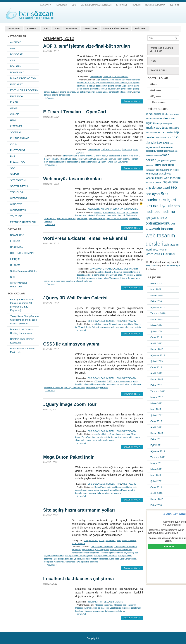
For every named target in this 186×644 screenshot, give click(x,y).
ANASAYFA (46, 5)
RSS (153, 61)
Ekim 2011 (156, 439)
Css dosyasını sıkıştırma (102, 547)
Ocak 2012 (156, 421)
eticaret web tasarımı (95, 159)
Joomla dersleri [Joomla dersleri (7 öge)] (164, 170)
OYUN (14, 144)
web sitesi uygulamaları (131, 384)
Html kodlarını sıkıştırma (121, 550)
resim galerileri (122, 327)
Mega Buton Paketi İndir (68, 457)
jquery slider (128, 437)
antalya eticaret (70, 156)
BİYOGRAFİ (17, 54)
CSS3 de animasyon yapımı (120, 381)
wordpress (103, 559)
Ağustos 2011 (158, 451)
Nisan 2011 (156, 469)
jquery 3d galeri (110, 324)
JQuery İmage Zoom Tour (70, 404)
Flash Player (173, 266)
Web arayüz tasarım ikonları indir (111, 215)
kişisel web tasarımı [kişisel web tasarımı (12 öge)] (168, 178)
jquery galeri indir (125, 324)
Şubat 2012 (157, 415)
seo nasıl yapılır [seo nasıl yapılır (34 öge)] (159, 206)
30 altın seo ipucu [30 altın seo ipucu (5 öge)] (170, 114)
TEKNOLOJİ (17, 192)
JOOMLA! (15, 132)
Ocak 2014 (156, 337)
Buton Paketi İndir (102, 487)
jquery (127, 434)
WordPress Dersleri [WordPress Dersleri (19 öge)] (160, 254)
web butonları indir (93, 493)
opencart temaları (89, 162)
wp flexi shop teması (83, 281)
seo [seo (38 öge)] (174, 187)
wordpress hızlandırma (54, 562)
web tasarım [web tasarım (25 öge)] (163, 229)
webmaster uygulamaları (97, 387)
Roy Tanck (151, 266)
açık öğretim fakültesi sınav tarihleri (111, 83)
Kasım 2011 (157, 433)
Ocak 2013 (156, 367)
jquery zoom (91, 440)
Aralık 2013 (156, 343)
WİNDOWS (16, 204)
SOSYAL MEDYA (19, 186)
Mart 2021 (156, 289)
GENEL (14, 108)
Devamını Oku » (132, 101)
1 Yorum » (50, 98)
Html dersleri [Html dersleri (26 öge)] (164, 165)
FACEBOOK (17, 96)
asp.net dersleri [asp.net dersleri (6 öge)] (166, 132)
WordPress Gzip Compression (123, 559)
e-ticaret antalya (85, 156)
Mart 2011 (156, 475)
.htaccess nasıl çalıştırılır (125, 605)
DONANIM (72, 29)
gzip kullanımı (88, 550)
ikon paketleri (132, 212)
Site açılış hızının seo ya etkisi (68, 559)
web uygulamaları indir (74, 387)
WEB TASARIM (18, 198)
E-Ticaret (116, 272)
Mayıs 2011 (157, 463)
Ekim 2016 (156, 301)
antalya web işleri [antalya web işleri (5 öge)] (164, 123)
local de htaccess (101, 608)
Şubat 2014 (157, 331)
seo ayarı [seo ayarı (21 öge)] (153, 194)
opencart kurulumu (57, 162)
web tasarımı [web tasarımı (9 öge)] (172, 245)
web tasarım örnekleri (54, 387)
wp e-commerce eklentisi (62, 281)
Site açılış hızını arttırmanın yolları (79, 510)
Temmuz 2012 (158, 391)
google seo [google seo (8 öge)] (163, 160)
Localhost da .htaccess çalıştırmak (125, 608)
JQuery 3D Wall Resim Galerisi (75, 298)
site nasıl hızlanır (90, 559)
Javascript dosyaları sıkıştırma (85, 553)
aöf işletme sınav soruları (68, 92)
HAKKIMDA (61, 5)
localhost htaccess (84, 611)
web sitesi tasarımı (97, 218)
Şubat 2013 (157, 361)
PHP (13, 156)
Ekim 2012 (156, 385)
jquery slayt (116, 437)
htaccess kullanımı (84, 608)
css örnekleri (100, 434)
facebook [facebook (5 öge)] (174, 151)
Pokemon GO (17, 162)
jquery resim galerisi (101, 437)
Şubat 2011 (157, 481)
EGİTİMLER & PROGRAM (24, 90)
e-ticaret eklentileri (129, 272)
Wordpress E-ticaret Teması (122, 278)
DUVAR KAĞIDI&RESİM (116, 29)
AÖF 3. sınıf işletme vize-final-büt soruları (87, 46)
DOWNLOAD (90, 29)
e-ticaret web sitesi (68, 159)
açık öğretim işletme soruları (109, 86)
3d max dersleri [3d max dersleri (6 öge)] (154, 114)
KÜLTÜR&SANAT (20, 138)
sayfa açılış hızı (131, 553)
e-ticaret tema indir (129, 156)
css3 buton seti (129, 487)
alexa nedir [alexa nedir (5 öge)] (157, 119)
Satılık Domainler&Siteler (96, 5)
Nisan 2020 (156, 295)
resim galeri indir (107, 327)
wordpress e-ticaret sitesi (97, 278)
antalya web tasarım (29, 14)
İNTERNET (16, 126)
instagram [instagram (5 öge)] (150, 170)
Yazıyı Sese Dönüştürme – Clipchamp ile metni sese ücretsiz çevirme (24, 320)
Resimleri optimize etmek (111, 553)
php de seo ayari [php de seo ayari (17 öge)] (158, 188)
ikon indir (121, 212)
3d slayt (98, 324)
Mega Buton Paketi (118, 490)
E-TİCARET (122, 5)
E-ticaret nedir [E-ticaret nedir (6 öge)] (161, 151)
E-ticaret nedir (100, 156)
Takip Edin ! (159, 70)
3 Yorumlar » (51, 165)
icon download (110, 212)
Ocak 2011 (156, 487)
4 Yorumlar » (51, 565)
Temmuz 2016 (158, 313)
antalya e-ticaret (104, 272)
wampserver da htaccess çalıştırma (109, 611)
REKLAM (136, 5)
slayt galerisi (136, 327)
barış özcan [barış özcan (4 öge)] (161, 138)
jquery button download (98, 490)
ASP (46, 29)
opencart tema (73, 162)
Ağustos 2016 (158, 307)
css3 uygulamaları (115, 434)
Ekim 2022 (156, 283)
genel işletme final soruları (120, 92)
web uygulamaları (106, 440)
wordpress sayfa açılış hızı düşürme (82, 562)
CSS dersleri (100, 381)
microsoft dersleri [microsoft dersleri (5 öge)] (154, 182)
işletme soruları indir (61, 95)
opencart (109, 159)
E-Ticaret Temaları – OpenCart (75, 112)
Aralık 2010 (156, 493)
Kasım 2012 (157, 379)
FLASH (14, 102)
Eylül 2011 (156, 445)
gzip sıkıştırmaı (102, 550)
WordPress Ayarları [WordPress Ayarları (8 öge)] (156, 250)
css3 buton (116, 487)
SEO (74, 5)
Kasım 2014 (157, 319)
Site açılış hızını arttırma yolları (79, 556)
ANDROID (32, 29)
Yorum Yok (50, 225)
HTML (13, 120)
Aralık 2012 (156, 373)
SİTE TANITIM (18, 180)
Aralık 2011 (156, 427)
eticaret (81, 159)
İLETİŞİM (175, 5)
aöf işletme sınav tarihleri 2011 (94, 92)
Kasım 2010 (157, 499)
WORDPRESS (18, 210)
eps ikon (98, 212)
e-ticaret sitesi (113, 156)
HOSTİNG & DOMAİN (155, 5)
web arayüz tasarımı (66, 218)
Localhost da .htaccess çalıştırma (79, 579)
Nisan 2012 (156, 403)
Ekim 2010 (156, 505)
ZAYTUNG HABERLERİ (23, 222)
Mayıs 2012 (157, 397)
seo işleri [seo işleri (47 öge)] (168, 200)
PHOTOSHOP (18, 150)
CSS (57, 29)
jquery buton (81, 490)
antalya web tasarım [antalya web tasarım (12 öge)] (159, 128)
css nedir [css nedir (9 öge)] (164, 143)
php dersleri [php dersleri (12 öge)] (170, 182)
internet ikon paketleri (85, 215)
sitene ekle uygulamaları (95, 384)
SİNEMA (15, 174)
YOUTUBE (16, 216)
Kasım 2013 (157, 349)
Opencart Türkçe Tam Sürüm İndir (113, 162)
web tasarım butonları (112, 493)
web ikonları (82, 218)
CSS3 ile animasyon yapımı (72, 344)
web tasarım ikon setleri (117, 218)
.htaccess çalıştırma (103, 605)
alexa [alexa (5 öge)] (148, 119)
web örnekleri (113, 384)
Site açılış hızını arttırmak (105, 556)
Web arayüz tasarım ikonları (72, 179)
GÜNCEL (15, 114)
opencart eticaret (122, 159)
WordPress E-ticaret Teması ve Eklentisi (85, 238)
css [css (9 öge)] (169, 137)
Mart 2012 (156, 409)
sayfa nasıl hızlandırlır (54, 556)
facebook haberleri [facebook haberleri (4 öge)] (154, 156)
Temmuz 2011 (158, 457)
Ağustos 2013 (158, 355)
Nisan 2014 (156, 325)
